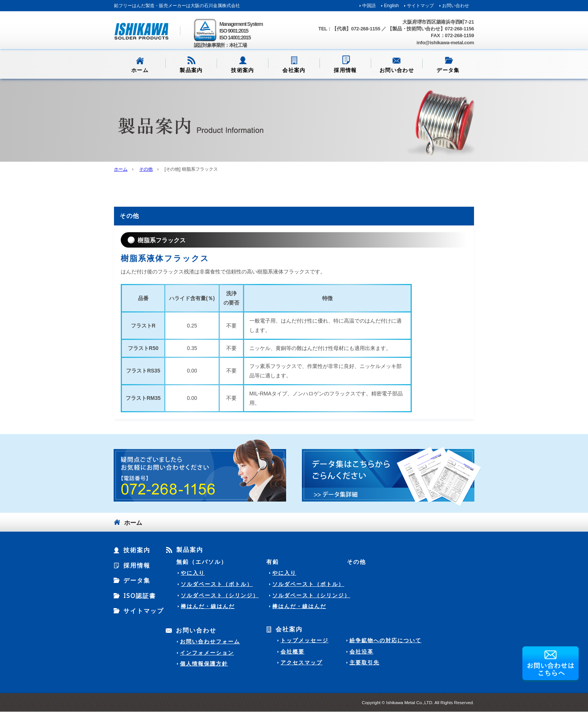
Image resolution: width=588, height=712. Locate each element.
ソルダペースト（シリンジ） (220, 595)
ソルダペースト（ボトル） (217, 584)
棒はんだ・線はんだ (208, 606)
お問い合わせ (456, 6)
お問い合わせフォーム (210, 641)
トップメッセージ (304, 640)
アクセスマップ (301, 662)
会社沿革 (361, 652)
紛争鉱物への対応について (385, 640)
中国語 (369, 6)
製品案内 (191, 70)
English (391, 6)
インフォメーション (207, 653)
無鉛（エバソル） (202, 562)
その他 (146, 169)
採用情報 (345, 70)
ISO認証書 (140, 596)
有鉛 (273, 562)
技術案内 (243, 70)
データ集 (448, 70)
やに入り (193, 573)
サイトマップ (420, 6)
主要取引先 (364, 662)
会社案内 (294, 70)
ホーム (140, 70)
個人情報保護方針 (204, 664)
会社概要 (292, 652)
